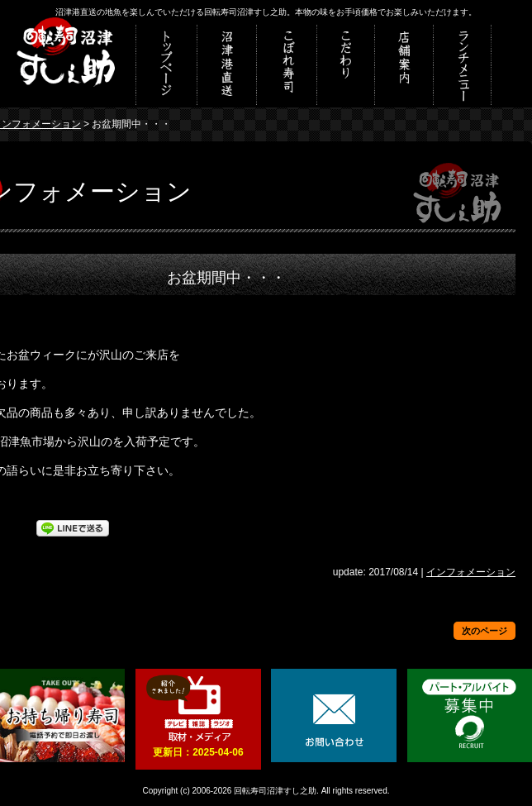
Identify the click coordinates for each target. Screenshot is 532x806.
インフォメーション (471, 572)
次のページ (484, 631)
